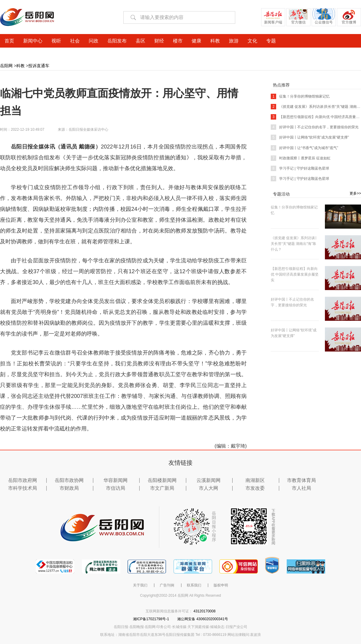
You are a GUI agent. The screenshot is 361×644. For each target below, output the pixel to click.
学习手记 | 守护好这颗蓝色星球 (300, 168)
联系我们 (194, 585)
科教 (20, 66)
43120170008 (204, 611)
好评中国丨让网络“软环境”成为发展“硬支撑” (310, 137)
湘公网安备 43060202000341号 (203, 619)
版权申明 (221, 585)
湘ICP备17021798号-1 (151, 619)
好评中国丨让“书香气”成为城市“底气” (304, 148)
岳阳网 (6, 66)
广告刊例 (167, 585)
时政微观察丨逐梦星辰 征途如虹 (301, 158)
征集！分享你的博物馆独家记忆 (300, 96)
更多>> (355, 193)
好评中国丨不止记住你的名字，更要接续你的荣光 (315, 127)
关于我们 (140, 585)
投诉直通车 (39, 66)
